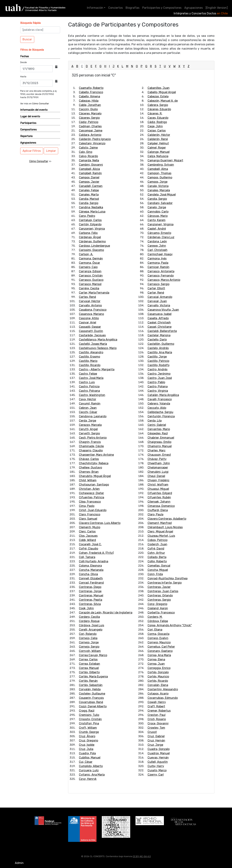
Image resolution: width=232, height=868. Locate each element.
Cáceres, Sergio (89, 118)
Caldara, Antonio (90, 135)
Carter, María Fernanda (94, 293)
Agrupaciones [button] (28, 143)
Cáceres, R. (155, 113)
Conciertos (115, 8)
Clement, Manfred (160, 523)
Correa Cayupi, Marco (93, 655)
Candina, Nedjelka (91, 207)
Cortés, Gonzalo (158, 672)
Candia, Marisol (89, 199)
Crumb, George (89, 732)
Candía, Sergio (89, 203)
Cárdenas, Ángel (90, 237)
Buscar (27, 39)
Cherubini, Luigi (158, 472)
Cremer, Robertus (159, 711)
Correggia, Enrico (159, 668)
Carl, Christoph (158, 250)
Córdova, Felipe (158, 621)
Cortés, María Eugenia (93, 677)
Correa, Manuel (89, 668)
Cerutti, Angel (88, 429)
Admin (19, 863)
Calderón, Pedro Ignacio (95, 139)
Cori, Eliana (155, 630)
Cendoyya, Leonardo (93, 416)
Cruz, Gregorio (89, 740)
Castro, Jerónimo (159, 374)
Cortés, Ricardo (158, 681)
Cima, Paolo (87, 506)
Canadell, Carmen (91, 186)
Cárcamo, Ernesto (159, 233)
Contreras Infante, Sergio (165, 583)
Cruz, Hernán (156, 740)
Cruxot (152, 732)
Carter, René (156, 293)
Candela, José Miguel (162, 195)
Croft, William (88, 728)
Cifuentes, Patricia (92, 497)
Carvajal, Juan (157, 301)
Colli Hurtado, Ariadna (94, 561)
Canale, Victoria (158, 186)
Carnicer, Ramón (158, 267)
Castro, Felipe (88, 374)
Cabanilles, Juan (159, 88)
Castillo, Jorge (157, 357)
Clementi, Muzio (90, 527)
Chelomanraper (158, 468)
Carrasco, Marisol (90, 284)
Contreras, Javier (159, 587)
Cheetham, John (159, 463)
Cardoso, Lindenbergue (94, 246)
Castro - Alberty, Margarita (97, 369)
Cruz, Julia (86, 749)
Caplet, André (157, 229)
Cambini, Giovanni (91, 165)
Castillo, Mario (88, 361)
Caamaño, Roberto (91, 88)
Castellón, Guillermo (161, 344)
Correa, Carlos (88, 659)
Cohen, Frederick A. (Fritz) (96, 553)
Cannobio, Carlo (158, 212)
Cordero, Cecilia (89, 617)
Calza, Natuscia (158, 156)
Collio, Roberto (157, 561)
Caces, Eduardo (158, 118)
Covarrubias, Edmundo (163, 698)
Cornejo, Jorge (89, 642)
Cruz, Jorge (155, 745)
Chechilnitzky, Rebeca (94, 463)
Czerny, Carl (156, 775)
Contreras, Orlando (160, 595)
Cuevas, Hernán (158, 758)
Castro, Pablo (156, 382)
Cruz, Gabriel (156, 736)
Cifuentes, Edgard (160, 493)
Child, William (88, 480)
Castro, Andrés (158, 369)
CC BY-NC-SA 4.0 (142, 856)
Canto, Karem (157, 220)
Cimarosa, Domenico (161, 506)
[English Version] (217, 8)
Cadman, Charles (90, 126)
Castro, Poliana (158, 386)
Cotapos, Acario (158, 694)
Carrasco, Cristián (91, 276)
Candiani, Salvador (160, 203)
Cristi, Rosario (157, 719)
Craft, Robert (156, 706)
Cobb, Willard (87, 540)
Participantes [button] (28, 123)
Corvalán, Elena (158, 685)
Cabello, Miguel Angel (162, 92)
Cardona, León (157, 241)
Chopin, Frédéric (158, 480)
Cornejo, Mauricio (159, 642)
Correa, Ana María (159, 655)
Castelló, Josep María (93, 344)
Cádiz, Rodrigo (157, 122)
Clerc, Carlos (87, 531)
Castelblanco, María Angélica (98, 340)
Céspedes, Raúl (158, 433)
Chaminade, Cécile (91, 446)
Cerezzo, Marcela (90, 425)
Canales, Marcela (159, 190)
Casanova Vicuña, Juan (163, 310)
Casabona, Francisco (93, 310)
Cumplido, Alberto (91, 766)
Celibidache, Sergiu (160, 412)
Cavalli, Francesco (160, 399)
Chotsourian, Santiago (94, 485)
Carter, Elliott (156, 288)
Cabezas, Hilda (89, 101)
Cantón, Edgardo (90, 224)
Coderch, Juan (157, 544)
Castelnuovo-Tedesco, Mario (98, 348)
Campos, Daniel (89, 177)
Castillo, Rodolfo (158, 365)
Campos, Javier (89, 182)
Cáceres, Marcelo (90, 113)
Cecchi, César (88, 412)
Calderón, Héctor (159, 135)
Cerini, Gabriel (157, 425)
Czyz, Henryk (88, 779)
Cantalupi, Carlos (90, 220)
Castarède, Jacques (92, 335)
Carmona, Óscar (89, 263)
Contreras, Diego (90, 587)
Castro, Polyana (89, 391)
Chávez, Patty (157, 459)
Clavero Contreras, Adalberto (167, 519)
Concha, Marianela (91, 570)
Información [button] (95, 8)
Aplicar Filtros (32, 151)
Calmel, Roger (157, 148)
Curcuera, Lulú (89, 770)
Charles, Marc (157, 450)
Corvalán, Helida (90, 689)
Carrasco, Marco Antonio (164, 280)
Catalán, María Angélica (163, 395)
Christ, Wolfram (158, 485)
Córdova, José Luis (92, 625)
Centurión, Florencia (161, 416)
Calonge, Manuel (159, 152)
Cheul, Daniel (156, 476)
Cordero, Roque (89, 621)
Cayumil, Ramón (90, 404)
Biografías (132, 8)
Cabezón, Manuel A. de (163, 101)
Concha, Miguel (158, 570)
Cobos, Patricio (158, 540)
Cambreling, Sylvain (161, 165)
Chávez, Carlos (89, 459)
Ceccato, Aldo (157, 408)
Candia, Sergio (157, 199)
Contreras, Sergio (159, 600)
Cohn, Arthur (156, 553)
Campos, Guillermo (160, 177)
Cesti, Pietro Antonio (93, 438)
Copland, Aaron (158, 608)
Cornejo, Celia (88, 638)
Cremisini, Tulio (89, 715)
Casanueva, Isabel (160, 314)
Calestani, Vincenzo (92, 143)
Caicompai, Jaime (91, 131)
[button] (30, 23)
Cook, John (86, 608)
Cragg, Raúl (87, 711)
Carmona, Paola (158, 263)
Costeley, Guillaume (92, 694)
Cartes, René (87, 297)
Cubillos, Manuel (90, 758)
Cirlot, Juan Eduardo (93, 510)
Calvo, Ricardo (88, 156)
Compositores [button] (28, 130)
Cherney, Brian (89, 472)
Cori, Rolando (88, 634)
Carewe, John (157, 246)
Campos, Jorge (158, 182)
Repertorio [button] (26, 136)
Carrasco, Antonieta (161, 271)
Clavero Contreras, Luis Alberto (100, 523)
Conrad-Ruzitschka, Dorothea (168, 578)
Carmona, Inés (157, 258)
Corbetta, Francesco (161, 613)
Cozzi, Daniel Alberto (93, 706)
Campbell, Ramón (90, 173)
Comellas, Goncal (159, 566)
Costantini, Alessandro (163, 689)
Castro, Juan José (160, 378)
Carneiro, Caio (88, 267)
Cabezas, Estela (158, 96)
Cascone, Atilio (89, 318)
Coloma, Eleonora (90, 566)
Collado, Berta (157, 557)
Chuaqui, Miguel (158, 489)
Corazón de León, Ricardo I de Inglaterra (106, 613)
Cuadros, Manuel (159, 753)
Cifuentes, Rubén (159, 497)
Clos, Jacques (88, 536)
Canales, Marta (89, 195)
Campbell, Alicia (89, 169)
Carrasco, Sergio (158, 284)
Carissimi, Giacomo (91, 250)
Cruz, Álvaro (87, 736)
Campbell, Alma (158, 169)
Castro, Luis (87, 382)
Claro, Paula (155, 514)
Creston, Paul (157, 715)
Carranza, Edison (90, 271)
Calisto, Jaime (88, 148)
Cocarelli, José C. (90, 544)
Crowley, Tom (156, 728)
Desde (24, 62)
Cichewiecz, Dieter (91, 493)
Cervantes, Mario (159, 429)
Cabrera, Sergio (158, 105)
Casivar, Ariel (88, 322)
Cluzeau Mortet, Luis (161, 536)
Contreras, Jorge (90, 591)
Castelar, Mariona (159, 335)
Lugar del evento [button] (30, 116)
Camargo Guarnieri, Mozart (165, 160)
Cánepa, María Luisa (92, 212)
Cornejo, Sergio (89, 647)
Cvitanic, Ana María (92, 775)
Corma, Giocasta (158, 634)
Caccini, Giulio (88, 109)
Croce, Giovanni (158, 723)
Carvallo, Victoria (159, 305)
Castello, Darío (157, 340)
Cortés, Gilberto (89, 672)
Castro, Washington (92, 395)
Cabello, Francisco (91, 92)
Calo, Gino (86, 152)
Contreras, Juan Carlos (163, 591)
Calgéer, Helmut (158, 143)
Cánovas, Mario (158, 216)
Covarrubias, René (91, 702)
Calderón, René (158, 139)
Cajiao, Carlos (157, 131)
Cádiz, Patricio (89, 122)
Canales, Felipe (89, 190)
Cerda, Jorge (88, 421)
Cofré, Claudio (89, 549)
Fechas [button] (25, 56)
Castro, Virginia (158, 391)
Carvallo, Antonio (90, 305)
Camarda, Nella (89, 160)
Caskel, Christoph (159, 322)
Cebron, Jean (88, 408)
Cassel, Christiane (160, 327)
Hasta (23, 77)
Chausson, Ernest (159, 455)
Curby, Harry (156, 766)
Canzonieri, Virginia (92, 229)
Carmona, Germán (91, 258)
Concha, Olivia (88, 574)
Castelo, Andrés (158, 348)
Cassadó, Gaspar (90, 327)
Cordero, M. (155, 617)
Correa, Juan (156, 664)
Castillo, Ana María (160, 352)
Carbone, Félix (88, 233)
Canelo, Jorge (157, 207)
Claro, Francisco (90, 514)
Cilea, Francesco (90, 502)
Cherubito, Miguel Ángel (95, 476)
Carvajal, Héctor (90, 301)
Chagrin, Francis (90, 442)
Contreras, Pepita (91, 600)
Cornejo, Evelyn (158, 638)
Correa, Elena (156, 659)
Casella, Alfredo (158, 318)
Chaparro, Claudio (91, 450)
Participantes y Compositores (162, 8)
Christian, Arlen (89, 489)
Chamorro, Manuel (160, 446)
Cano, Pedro (87, 216)
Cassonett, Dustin (91, 331)
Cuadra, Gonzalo (159, 749)
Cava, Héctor (88, 399)
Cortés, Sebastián (91, 685)
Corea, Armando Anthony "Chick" (170, 625)
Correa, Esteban (89, 664)
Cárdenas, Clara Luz (161, 237)
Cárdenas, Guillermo (92, 241)
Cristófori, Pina (89, 723)
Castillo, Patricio (158, 361)
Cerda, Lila (155, 421)
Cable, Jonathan (90, 105)
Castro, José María (91, 378)
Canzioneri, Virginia (161, 224)
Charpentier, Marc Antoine (96, 455)
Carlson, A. (86, 254)
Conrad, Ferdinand (91, 583)
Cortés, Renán (88, 681)
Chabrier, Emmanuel (161, 438)
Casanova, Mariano (91, 314)
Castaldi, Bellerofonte (162, 331)
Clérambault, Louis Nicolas (165, 527)
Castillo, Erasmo (89, 357)
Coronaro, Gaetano (160, 651)
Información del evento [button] (34, 110)
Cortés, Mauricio (158, 677)
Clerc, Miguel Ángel (160, 531)
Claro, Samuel (88, 519)
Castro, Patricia (89, 386)
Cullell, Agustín (158, 762)
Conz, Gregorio (157, 604)
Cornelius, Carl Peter (161, 647)
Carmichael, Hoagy (160, 254)
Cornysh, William (90, 651)
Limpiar (51, 151)
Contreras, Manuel (91, 595)
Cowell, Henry (157, 702)
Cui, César (86, 762)
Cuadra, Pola (87, 753)
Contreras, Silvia (90, 604)
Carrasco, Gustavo (91, 280)
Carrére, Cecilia (89, 288)
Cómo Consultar (41, 104)
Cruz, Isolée (87, 745)
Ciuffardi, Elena (158, 510)
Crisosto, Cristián (90, 719)
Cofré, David (156, 549)
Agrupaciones (194, 8)
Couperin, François (91, 698)
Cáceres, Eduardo (159, 109)
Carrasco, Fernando (161, 276)
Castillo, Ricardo (90, 365)
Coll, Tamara (87, 557)
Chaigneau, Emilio (159, 442)
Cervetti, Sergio (89, 433)
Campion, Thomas (159, 173)
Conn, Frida (155, 574)
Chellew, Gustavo (90, 468)
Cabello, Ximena (89, 96)
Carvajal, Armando (160, 297)
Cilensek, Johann (159, 502)
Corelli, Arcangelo (91, 630)
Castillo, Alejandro (91, 352)
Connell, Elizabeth (91, 578)
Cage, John (155, 126)
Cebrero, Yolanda (159, 404)
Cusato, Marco (157, 770)
